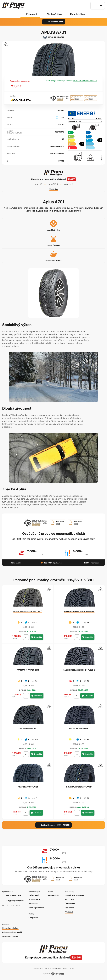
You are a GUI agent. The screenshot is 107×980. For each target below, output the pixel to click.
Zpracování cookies (10, 936)
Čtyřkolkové (70, 904)
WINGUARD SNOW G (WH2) (28, 611)
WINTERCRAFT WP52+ (79, 787)
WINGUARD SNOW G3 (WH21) (79, 611)
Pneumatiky (32, 14)
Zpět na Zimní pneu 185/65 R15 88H (54, 825)
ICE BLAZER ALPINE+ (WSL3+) (79, 670)
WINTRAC (28, 728)
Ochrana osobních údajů (12, 932)
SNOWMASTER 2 (79, 728)
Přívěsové (69, 912)
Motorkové (69, 899)
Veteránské (70, 908)
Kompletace (33, 918)
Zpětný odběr (34, 895)
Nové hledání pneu (54, 22)
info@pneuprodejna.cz (15, 900)
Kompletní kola (78, 14)
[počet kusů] (26, 637)
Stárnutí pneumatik (36, 908)
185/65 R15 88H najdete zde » (85, 81)
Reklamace (33, 904)
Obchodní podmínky (10, 928)
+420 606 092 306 (13, 895)
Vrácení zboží (34, 899)
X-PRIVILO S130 (28, 670)
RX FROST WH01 (28, 787)
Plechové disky (54, 14)
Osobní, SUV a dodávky (75, 895)
